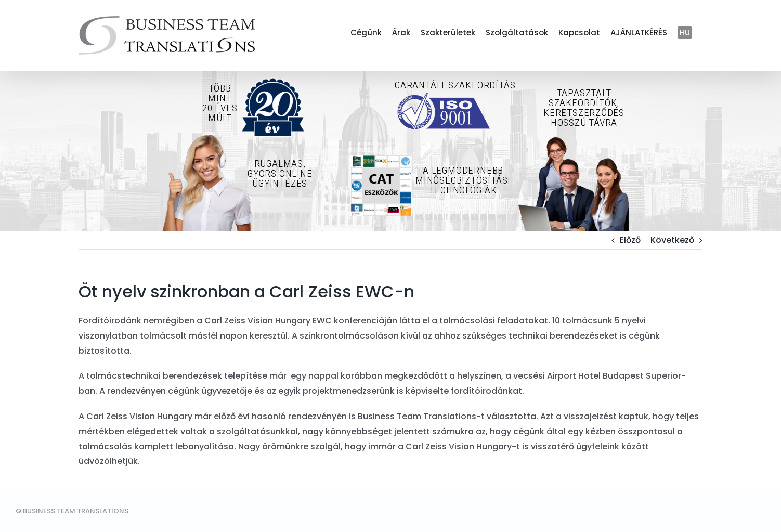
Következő (672, 240)
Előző (630, 240)
